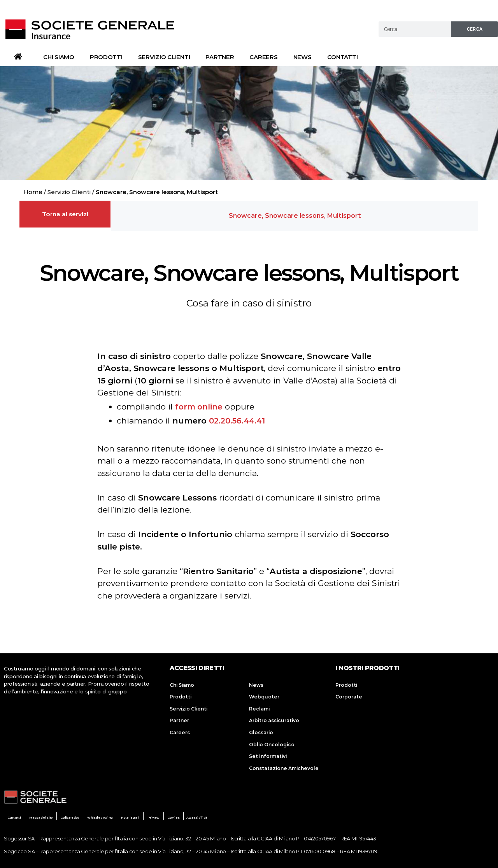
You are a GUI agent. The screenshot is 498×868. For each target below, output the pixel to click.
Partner (220, 57)
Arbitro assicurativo (274, 717)
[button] (295, 214)
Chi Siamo (59, 57)
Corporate (349, 693)
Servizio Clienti (164, 57)
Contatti (343, 57)
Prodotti (106, 57)
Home (33, 192)
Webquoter (264, 693)
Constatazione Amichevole (284, 765)
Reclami (259, 705)
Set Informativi (268, 753)
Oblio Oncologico (272, 741)
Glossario (261, 729)
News (302, 57)
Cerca (475, 29)
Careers (263, 57)
